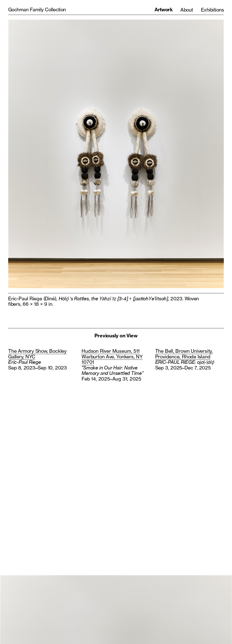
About (187, 10)
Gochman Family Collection (37, 9)
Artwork (163, 10)
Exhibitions (212, 10)
